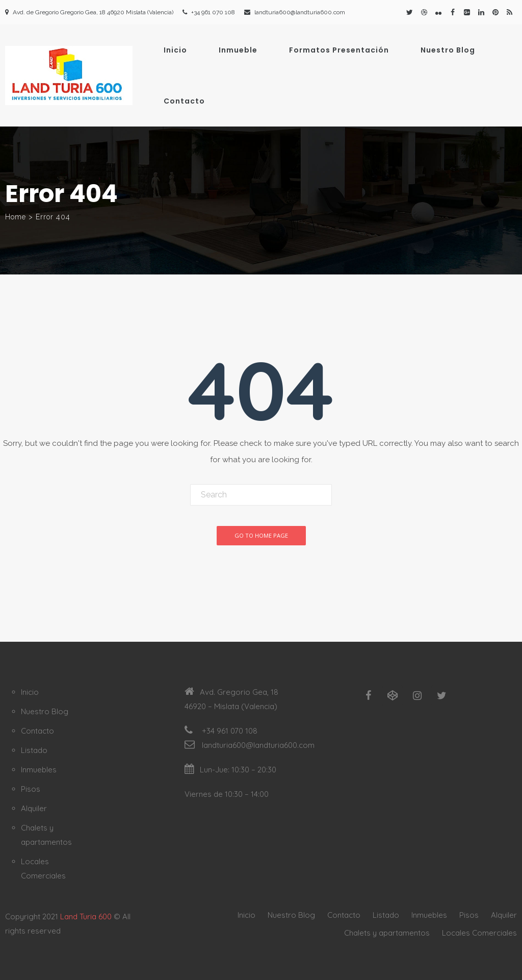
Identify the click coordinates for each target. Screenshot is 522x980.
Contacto (184, 101)
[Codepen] (393, 696)
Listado (34, 750)
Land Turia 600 (86, 916)
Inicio (175, 50)
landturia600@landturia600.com (300, 12)
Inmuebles (39, 770)
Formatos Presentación (339, 50)
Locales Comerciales (479, 933)
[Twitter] (441, 696)
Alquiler (34, 808)
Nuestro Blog (448, 50)
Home (16, 217)
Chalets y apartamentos (387, 933)
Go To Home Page (261, 535)
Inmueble (238, 50)
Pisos (31, 789)
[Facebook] (368, 696)
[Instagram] (417, 696)
